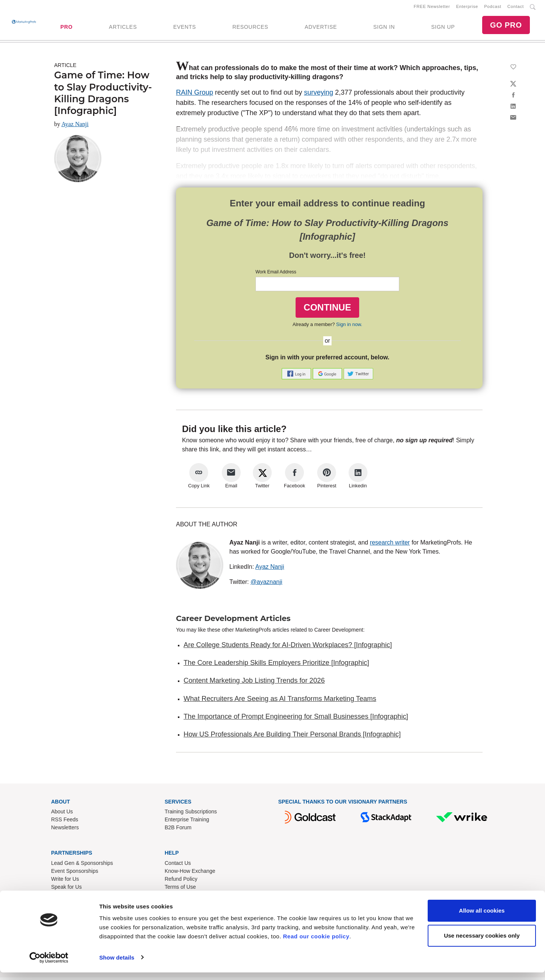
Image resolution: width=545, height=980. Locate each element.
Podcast (493, 8)
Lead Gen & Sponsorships (82, 866)
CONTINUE (327, 310)
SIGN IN (384, 28)
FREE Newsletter (432, 8)
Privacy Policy (181, 898)
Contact (516, 8)
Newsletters (65, 830)
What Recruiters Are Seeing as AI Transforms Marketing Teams (280, 701)
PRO (66, 28)
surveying (318, 95)
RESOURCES (250, 28)
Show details (117, 965)
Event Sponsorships (75, 874)
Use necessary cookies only (482, 943)
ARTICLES (123, 28)
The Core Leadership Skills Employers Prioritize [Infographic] (276, 666)
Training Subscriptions (191, 815)
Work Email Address (276, 275)
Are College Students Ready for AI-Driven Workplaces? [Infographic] (288, 648)
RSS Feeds (65, 822)
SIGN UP (443, 28)
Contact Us (178, 866)
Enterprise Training (187, 822)
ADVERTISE (321, 28)
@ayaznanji (266, 584)
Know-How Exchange (190, 874)
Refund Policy (181, 882)
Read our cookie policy (316, 944)
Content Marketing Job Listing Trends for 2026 (254, 684)
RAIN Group (195, 95)
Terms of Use (180, 890)
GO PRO (506, 27)
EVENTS (185, 28)
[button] (297, 376)
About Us (62, 815)
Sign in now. (349, 327)
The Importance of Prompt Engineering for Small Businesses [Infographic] (296, 719)
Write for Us (65, 882)
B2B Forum (178, 830)
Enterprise (467, 8)
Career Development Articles (233, 621)
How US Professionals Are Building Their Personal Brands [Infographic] (292, 737)
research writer (390, 545)
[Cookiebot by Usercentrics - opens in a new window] (49, 965)
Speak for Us (66, 890)
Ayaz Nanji (75, 127)
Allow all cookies (482, 918)
